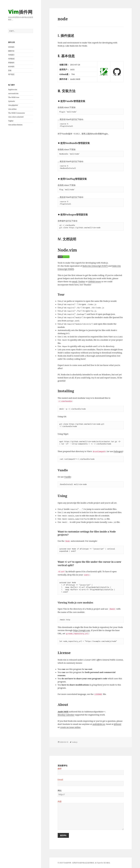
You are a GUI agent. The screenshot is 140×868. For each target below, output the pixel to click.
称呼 (60, 769)
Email (60, 780)
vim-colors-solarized (16, 117)
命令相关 (11, 66)
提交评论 (63, 835)
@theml (118, 724)
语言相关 (11, 47)
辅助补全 (11, 51)
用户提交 (11, 74)
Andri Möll (63, 712)
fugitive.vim (13, 90)
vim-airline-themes (15, 125)
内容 (60, 801)
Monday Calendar (66, 715)
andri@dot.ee (99, 724)
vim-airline (12, 109)
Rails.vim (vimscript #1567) (95, 266)
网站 (60, 790)
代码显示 (11, 55)
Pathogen (118, 451)
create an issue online (70, 727)
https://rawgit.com (82, 630)
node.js (75, 742)
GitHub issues (95, 281)
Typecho (100, 863)
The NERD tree (14, 97)
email (75, 281)
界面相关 (11, 63)
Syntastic (12, 101)
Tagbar (11, 121)
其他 (10, 70)
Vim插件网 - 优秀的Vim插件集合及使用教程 (79, 863)
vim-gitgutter (13, 105)
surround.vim (13, 93)
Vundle (68, 477)
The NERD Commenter (17, 113)
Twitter (82, 281)
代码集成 (11, 59)
